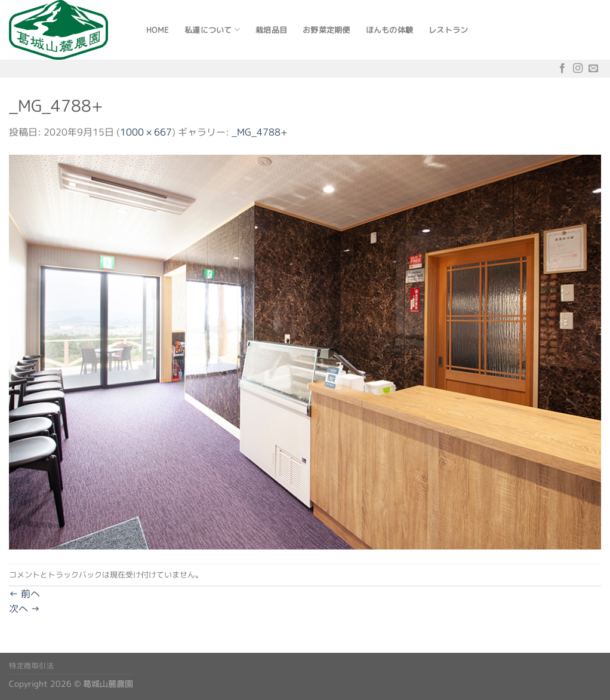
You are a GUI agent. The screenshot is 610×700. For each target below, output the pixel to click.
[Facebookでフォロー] (562, 68)
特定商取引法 (32, 666)
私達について (212, 30)
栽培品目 (271, 30)
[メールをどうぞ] (593, 68)
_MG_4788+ (260, 132)
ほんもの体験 (390, 30)
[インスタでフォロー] (578, 68)
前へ (24, 594)
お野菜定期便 (326, 30)
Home (158, 30)
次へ (24, 609)
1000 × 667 (146, 132)
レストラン (448, 30)
